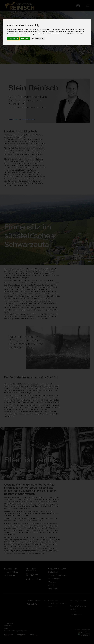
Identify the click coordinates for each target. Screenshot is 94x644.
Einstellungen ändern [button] (38, 39)
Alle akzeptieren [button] (13, 39)
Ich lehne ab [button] (25, 39)
